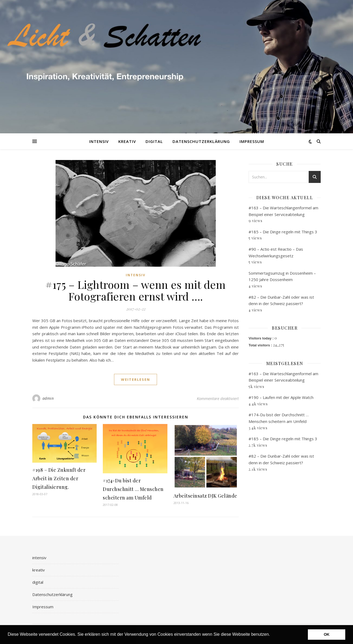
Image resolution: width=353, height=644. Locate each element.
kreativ (127, 141)
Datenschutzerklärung (201, 141)
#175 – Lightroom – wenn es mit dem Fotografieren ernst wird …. (136, 290)
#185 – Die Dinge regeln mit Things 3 (283, 232)
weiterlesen (136, 379)
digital (154, 141)
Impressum (252, 141)
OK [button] (327, 634)
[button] (272, 635)
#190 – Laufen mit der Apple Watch (281, 397)
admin (48, 398)
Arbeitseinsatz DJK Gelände (205, 496)
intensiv (99, 141)
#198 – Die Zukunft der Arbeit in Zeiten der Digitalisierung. (59, 478)
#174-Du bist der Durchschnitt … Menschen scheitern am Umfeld (133, 489)
